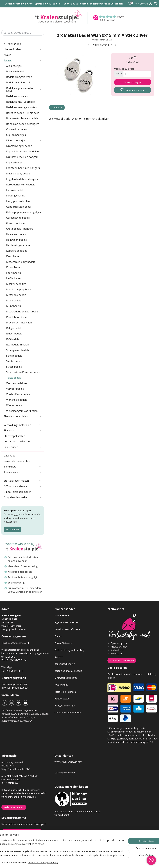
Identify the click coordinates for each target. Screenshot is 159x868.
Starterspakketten (14, 436)
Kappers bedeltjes (17, 251)
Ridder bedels (14, 334)
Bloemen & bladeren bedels (22, 118)
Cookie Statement (64, 643)
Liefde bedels (14, 278)
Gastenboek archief (65, 773)
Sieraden (23, 430)
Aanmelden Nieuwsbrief (122, 660)
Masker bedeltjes (16, 284)
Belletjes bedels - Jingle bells (23, 113)
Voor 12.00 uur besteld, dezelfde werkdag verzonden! (93, 4)
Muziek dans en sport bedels (23, 312)
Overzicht (57, 107)
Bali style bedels (16, 71)
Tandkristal (23, 467)
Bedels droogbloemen (19, 77)
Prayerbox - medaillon (19, 323)
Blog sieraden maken (23, 497)
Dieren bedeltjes (24, 140)
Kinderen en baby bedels (21, 262)
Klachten (59, 657)
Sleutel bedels (14, 361)
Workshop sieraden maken (68, 713)
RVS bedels (13, 339)
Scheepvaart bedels (18, 350)
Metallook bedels (16, 295)
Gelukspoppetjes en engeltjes (24, 212)
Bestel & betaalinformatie (67, 629)
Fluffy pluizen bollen (18, 201)
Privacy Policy (61, 685)
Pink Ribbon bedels (17, 317)
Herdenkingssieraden (19, 245)
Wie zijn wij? (7, 766)
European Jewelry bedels (21, 185)
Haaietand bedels (16, 234)
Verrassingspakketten (17, 441)
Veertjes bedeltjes (17, 383)
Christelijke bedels (17, 129)
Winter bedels (14, 405)
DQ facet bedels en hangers (22, 157)
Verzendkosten (62, 699)
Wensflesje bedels (17, 400)
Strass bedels (14, 367)
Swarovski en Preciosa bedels (23, 372)
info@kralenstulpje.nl (18, 643)
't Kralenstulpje (13, 44)
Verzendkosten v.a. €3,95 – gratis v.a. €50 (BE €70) (33, 4)
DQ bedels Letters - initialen (22, 151)
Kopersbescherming (65, 664)
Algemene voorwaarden (67, 622)
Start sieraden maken (23, 481)
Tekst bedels (14, 378)
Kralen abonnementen (17, 461)
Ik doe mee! (12, 529)
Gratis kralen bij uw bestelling (69, 650)
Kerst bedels (13, 256)
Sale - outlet (23, 447)
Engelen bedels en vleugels (22, 179)
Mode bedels (14, 300)
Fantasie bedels (15, 190)
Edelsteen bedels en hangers (23, 168)
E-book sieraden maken (18, 492)
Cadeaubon (10, 456)
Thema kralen (23, 472)
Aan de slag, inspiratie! (13, 762)
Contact (58, 636)
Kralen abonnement (14, 807)
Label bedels (14, 273)
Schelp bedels (14, 356)
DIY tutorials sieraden (23, 486)
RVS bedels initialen (18, 345)
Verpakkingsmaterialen (23, 425)
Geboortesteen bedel (19, 207)
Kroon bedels (14, 267)
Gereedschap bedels (18, 218)
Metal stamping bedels (19, 289)
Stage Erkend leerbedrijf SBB (16, 769)
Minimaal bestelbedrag (66, 678)
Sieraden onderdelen (23, 416)
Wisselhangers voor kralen (22, 411)
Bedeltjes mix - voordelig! (21, 102)
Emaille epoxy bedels (18, 174)
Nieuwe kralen (23, 49)
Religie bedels (14, 328)
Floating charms (16, 196)
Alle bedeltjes (14, 66)
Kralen (23, 55)
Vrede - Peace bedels (18, 394)
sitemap (90, 862)
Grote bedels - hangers (20, 229)
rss (97, 862)
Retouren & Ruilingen (65, 692)
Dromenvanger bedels (19, 146)
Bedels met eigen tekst (19, 82)
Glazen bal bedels (16, 223)
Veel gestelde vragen (65, 706)
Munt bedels (14, 306)
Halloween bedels (16, 240)
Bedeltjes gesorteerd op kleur (24, 89)
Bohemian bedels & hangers (23, 124)
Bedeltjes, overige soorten (22, 107)
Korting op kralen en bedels (68, 671)
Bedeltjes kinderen (17, 96)
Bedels (23, 60)
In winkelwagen (133, 82)
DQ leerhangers (16, 162)
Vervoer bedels (15, 389)
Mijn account (144, 4)
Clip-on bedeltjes (16, 135)
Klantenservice (62, 615)
